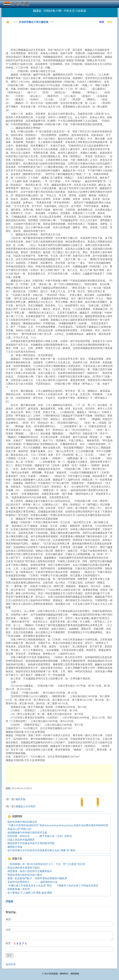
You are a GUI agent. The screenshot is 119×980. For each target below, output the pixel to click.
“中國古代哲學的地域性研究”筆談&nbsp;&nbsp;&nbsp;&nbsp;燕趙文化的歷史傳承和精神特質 (58, 825)
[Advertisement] (62, 34)
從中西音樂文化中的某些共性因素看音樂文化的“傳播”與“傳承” (42, 850)
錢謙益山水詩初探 (25, 806)
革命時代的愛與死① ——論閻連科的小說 (33, 882)
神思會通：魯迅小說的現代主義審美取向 (30, 871)
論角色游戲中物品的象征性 (22, 822)
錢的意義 (20, 799)
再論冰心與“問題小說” (20, 829)
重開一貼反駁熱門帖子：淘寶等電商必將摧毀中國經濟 (37, 878)
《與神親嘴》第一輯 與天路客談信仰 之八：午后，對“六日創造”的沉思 (46, 864)
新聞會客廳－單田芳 (19, 889)
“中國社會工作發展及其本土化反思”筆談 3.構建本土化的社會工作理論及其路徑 (53, 886)
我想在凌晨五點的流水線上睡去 (25, 875)
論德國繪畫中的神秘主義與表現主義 (27, 833)
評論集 (9, 901)
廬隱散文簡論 (15, 847)
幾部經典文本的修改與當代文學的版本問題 (31, 843)
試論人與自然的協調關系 (21, 840)
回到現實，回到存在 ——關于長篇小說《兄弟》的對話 (40, 836)
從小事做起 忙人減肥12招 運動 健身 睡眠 (30, 893)
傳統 (110, 22)
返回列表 (11, 964)
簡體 (101, 22)
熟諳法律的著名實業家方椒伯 (24, 868)
